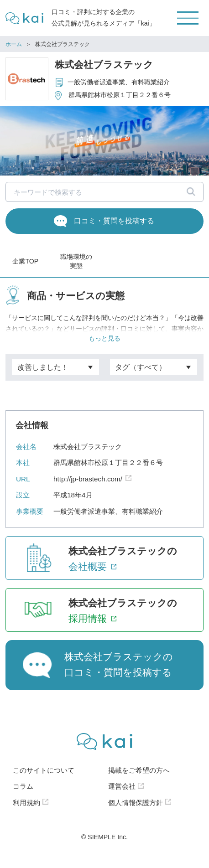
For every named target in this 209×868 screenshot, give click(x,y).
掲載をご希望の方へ (139, 779)
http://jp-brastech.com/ (88, 488)
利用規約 (26, 812)
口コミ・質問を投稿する (114, 221)
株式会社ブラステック (104, 65)
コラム (23, 795)
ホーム (14, 44)
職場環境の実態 (76, 261)
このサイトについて (44, 779)
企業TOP (25, 261)
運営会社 (122, 795)
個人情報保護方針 (136, 812)
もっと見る (104, 345)
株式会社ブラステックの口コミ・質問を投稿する (119, 674)
